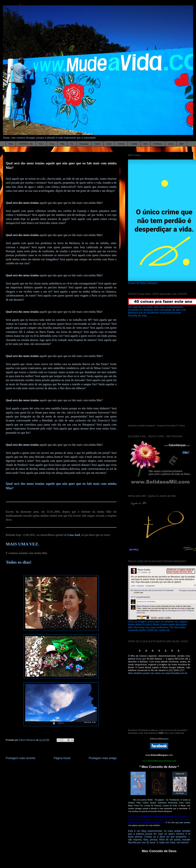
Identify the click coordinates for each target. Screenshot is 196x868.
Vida (145, 144)
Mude (139, 659)
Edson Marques (28, 740)
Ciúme (97, 144)
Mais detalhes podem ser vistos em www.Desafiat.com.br (158, 673)
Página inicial (62, 758)
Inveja (109, 144)
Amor (41, 144)
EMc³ (182, 144)
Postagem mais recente (20, 758)
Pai (72, 144)
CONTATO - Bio (26, 144)
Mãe (62, 144)
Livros (171, 144)
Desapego (84, 144)
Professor (158, 144)
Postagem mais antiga (103, 758)
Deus (52, 144)
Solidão (134, 144)
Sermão (121, 144)
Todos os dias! (19, 562)
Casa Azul (74, 535)
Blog (11, 144)
